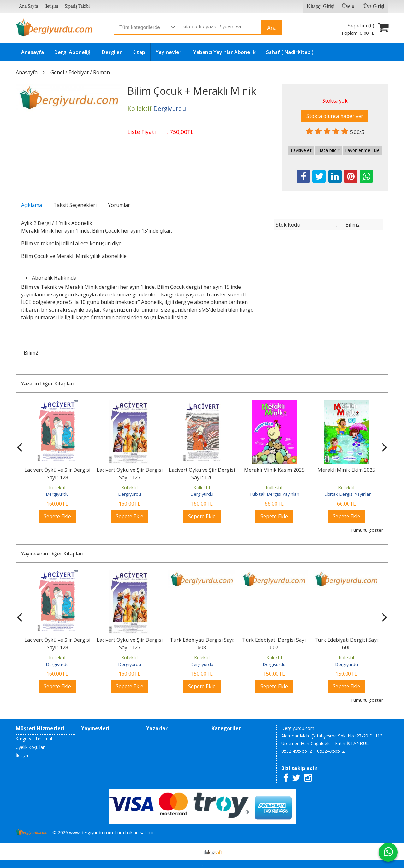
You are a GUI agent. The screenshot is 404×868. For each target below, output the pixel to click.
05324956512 (331, 751)
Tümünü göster (367, 530)
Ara (271, 28)
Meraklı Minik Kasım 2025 (274, 470)
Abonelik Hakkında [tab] (54, 278)
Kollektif (57, 487)
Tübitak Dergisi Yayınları (274, 494)
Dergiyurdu (57, 494)
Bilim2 (31, 353)
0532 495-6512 (297, 751)
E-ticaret (192, 852)
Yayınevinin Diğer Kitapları (52, 554)
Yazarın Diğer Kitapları (48, 384)
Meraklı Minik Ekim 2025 (346, 470)
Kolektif (202, 657)
